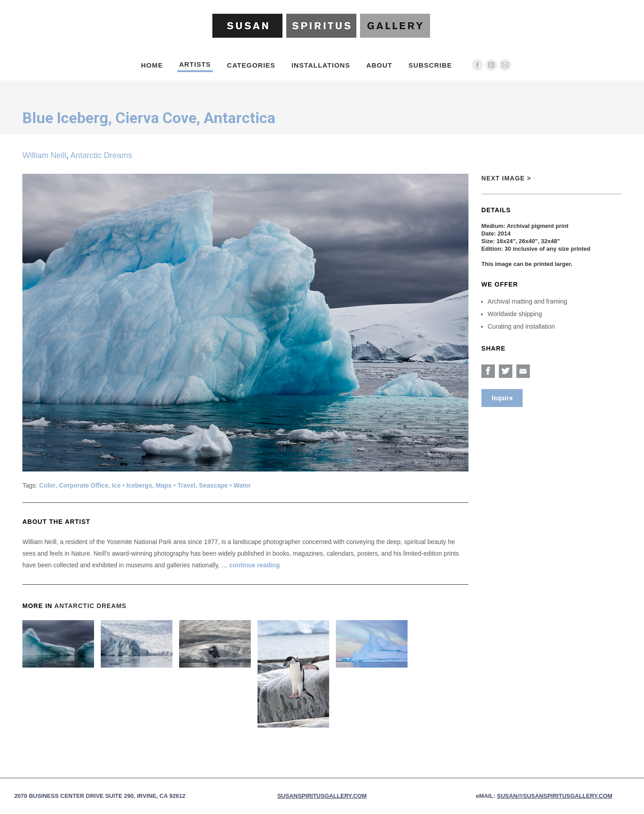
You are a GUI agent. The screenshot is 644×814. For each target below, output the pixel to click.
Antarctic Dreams (101, 155)
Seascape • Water (225, 485)
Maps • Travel (175, 485)
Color (47, 485)
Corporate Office (84, 485)
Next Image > (506, 178)
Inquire (502, 398)
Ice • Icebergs (132, 485)
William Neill (44, 155)
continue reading (255, 565)
